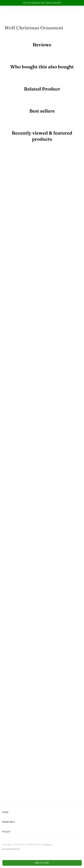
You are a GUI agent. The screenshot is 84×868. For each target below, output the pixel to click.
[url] (47, 845)
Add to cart (42, 863)
